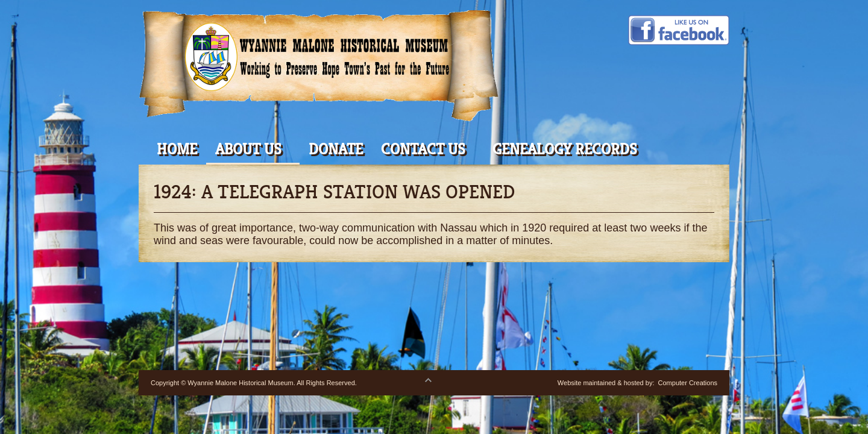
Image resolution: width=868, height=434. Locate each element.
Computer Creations (688, 383)
